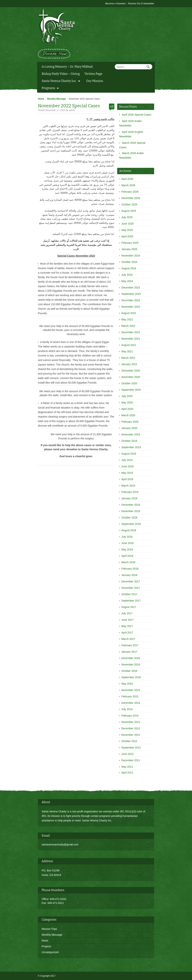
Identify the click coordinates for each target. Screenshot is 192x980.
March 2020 (128, 415)
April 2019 (127, 479)
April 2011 (127, 773)
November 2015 (131, 690)
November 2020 (131, 377)
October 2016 (129, 671)
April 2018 (127, 556)
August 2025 (129, 211)
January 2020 (129, 428)
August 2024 (129, 268)
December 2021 (131, 332)
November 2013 (131, 722)
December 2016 (131, 658)
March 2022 (128, 326)
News (45, 941)
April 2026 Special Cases (136, 115)
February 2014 (130, 716)
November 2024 (131, 256)
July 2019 (127, 460)
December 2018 (131, 505)
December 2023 (131, 288)
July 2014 (127, 709)
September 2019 (131, 447)
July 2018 (127, 537)
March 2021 (128, 358)
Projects (46, 946)
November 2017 (131, 588)
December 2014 (131, 703)
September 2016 (131, 677)
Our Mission (95, 81)
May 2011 (127, 767)
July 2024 (127, 275)
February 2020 (130, 422)
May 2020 (127, 403)
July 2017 (127, 613)
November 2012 (131, 735)
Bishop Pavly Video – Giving (61, 74)
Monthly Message (56, 99)
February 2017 (130, 645)
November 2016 (131, 664)
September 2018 (131, 524)
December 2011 (131, 760)
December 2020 (131, 371)
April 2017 (127, 633)
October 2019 (129, 441)
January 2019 (129, 498)
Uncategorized (50, 952)
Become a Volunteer (115, 4)
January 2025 (129, 249)
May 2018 (127, 549)
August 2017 (129, 607)
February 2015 (130, 696)
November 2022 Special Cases (69, 106)
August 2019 (129, 454)
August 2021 (129, 345)
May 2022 (127, 319)
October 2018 (129, 518)
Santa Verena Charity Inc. (60, 81)
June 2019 (127, 466)
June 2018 (127, 543)
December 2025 (131, 198)
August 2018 (129, 530)
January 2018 (129, 575)
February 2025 (130, 243)
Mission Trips (49, 929)
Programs (49, 89)
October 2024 (129, 262)
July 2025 (127, 217)
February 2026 (130, 192)
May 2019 (127, 473)
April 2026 (127, 179)
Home (41, 99)
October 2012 (129, 741)
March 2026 (128, 185)
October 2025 (129, 204)
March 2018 (128, 562)
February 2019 (130, 492)
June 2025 (127, 224)
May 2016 (127, 684)
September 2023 (131, 294)
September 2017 (131, 601)
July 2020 (127, 396)
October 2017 (129, 594)
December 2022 (131, 300)
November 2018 (131, 511)
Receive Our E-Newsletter (141, 4)
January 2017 (129, 652)
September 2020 (131, 390)
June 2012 (127, 754)
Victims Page (93, 74)
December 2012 (131, 728)
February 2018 (130, 569)
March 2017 (128, 639)
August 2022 (129, 313)
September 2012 (131, 748)
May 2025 (127, 230)
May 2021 (127, 351)
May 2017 (127, 626)
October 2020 (129, 383)
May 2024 (127, 281)
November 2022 (131, 307)
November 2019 (131, 434)
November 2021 (131, 339)
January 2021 (129, 364)
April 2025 (127, 236)
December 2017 (131, 581)
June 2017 (127, 620)
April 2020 (127, 409)
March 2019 (128, 486)
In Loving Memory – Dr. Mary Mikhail (67, 67)
